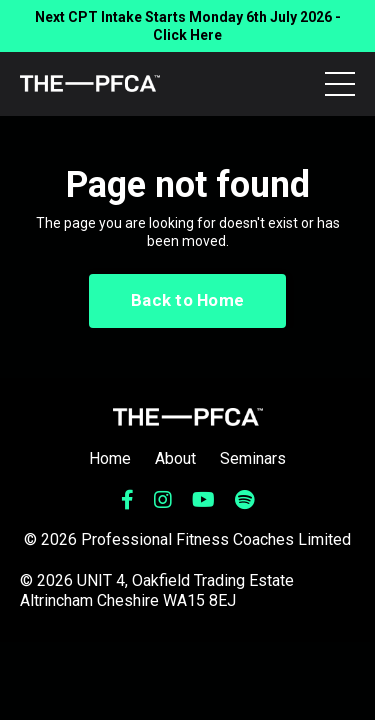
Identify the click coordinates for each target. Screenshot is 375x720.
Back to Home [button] (187, 300)
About (175, 458)
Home (110, 458)
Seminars (253, 458)
